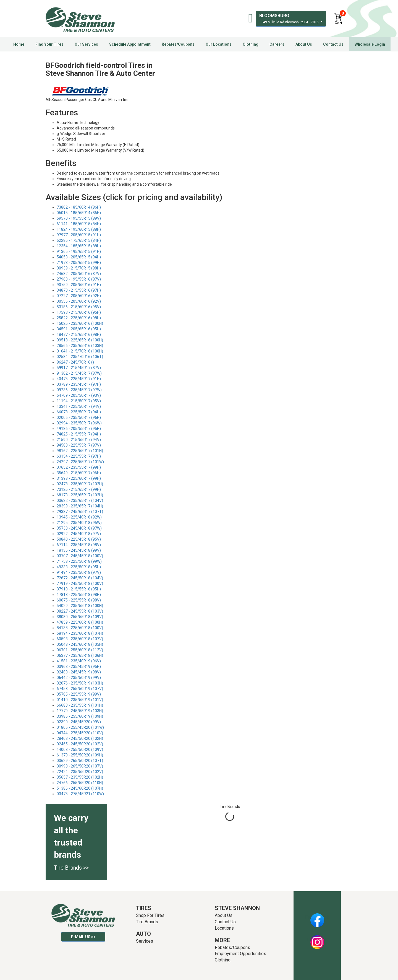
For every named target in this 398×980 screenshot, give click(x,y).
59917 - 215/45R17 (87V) (79, 368)
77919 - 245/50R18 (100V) (80, 584)
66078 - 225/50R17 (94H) (79, 412)
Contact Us (333, 44)
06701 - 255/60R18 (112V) (80, 650)
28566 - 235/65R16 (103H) (80, 346)
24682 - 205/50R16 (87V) (79, 274)
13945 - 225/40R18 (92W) (79, 517)
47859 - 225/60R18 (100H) (80, 622)
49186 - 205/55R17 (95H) (79, 429)
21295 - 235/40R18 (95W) (79, 523)
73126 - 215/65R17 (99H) (79, 489)
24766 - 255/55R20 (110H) (80, 783)
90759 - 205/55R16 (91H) (79, 285)
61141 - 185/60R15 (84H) (79, 224)
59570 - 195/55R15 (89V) (79, 218)
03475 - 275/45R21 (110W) (80, 794)
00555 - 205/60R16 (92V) (79, 301)
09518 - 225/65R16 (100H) (80, 340)
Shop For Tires (150, 915)
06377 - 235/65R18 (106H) (80, 655)
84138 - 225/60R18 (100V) (80, 628)
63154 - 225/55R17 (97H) (79, 456)
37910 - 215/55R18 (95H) (79, 589)
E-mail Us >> (83, 937)
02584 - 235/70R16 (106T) (80, 357)
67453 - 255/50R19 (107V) (80, 689)
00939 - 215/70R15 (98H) (79, 268)
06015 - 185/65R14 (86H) (79, 213)
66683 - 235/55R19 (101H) (80, 705)
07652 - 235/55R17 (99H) (79, 467)
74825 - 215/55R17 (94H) (79, 434)
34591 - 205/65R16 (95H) (79, 329)
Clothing (251, 44)
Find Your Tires (49, 44)
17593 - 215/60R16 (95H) (79, 312)
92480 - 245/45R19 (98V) (79, 672)
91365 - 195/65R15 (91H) (79, 252)
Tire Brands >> (71, 868)
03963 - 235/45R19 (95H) (79, 667)
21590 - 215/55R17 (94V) (79, 440)
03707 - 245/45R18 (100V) (80, 556)
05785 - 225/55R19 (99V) (79, 694)
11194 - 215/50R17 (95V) (79, 401)
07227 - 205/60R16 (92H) (79, 296)
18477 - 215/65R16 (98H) (79, 335)
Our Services (86, 44)
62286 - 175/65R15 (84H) (79, 240)
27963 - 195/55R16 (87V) (79, 279)
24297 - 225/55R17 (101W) (80, 462)
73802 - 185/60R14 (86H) (79, 207)
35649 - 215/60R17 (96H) (79, 473)
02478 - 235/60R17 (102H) (80, 484)
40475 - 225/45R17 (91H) (79, 379)
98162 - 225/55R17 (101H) (80, 451)
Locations (224, 928)
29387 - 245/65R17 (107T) (80, 512)
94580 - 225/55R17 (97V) (79, 445)
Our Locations (219, 44)
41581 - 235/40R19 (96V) (79, 661)
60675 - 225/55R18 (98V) (79, 600)
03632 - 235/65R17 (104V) (80, 501)
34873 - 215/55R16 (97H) (79, 290)
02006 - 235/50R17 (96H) (79, 418)
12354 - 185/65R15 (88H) (79, 246)
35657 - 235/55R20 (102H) (80, 777)
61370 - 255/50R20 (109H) (80, 755)
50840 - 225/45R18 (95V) (79, 539)
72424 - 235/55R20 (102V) (80, 772)
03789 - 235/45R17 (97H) (79, 384)
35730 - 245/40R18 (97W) (79, 528)
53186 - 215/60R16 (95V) (79, 307)
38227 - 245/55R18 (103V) (80, 611)
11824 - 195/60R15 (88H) (79, 229)
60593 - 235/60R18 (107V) (80, 639)
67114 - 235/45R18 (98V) (79, 545)
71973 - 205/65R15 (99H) (79, 263)
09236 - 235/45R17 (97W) (79, 390)
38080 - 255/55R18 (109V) (80, 617)
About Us (304, 44)
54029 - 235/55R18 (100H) (80, 606)
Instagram (317, 939)
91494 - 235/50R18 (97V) (79, 572)
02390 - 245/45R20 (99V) (79, 722)
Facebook (317, 917)
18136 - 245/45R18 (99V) (79, 550)
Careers (277, 44)
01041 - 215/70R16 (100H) (80, 351)
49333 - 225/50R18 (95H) (79, 567)
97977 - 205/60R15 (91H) (79, 235)
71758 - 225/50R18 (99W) (79, 561)
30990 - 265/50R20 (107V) (80, 766)
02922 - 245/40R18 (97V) (79, 534)
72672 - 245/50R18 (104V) (80, 578)
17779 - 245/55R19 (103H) (80, 711)
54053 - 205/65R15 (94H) (79, 257)
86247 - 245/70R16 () (75, 362)
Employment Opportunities (240, 954)
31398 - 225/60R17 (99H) (79, 478)
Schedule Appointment (130, 44)
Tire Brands (147, 922)
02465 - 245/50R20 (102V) (80, 744)
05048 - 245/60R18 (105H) (80, 644)
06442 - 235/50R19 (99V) (79, 678)
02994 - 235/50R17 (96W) (79, 423)
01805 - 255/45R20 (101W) (80, 727)
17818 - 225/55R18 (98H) (79, 595)
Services (145, 941)
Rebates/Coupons (178, 44)
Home (19, 44)
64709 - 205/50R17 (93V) (79, 395)
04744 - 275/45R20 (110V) (80, 733)
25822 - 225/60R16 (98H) (79, 318)
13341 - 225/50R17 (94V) (79, 406)
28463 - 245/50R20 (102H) (80, 738)
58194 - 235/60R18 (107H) (80, 633)
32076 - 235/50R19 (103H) (80, 683)
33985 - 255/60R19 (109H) (80, 716)
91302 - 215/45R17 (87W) (79, 373)
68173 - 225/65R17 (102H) (80, 495)
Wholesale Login (370, 44)
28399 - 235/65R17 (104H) (80, 506)
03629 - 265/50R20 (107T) (80, 761)
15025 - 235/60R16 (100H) (80, 323)
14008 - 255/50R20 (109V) (80, 750)
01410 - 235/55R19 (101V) (80, 700)
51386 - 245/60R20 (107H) (80, 788)
